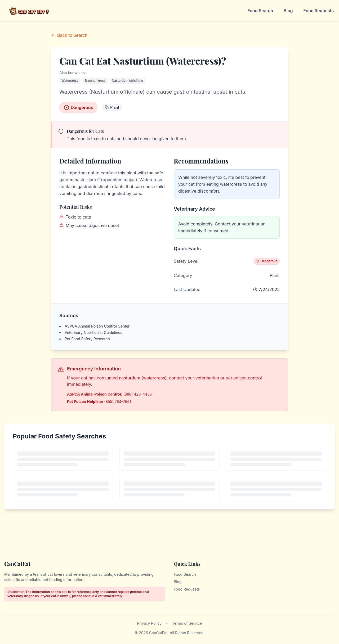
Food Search (260, 11)
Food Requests (319, 11)
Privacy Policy (149, 623)
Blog (288, 11)
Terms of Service (187, 623)
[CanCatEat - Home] (30, 11)
